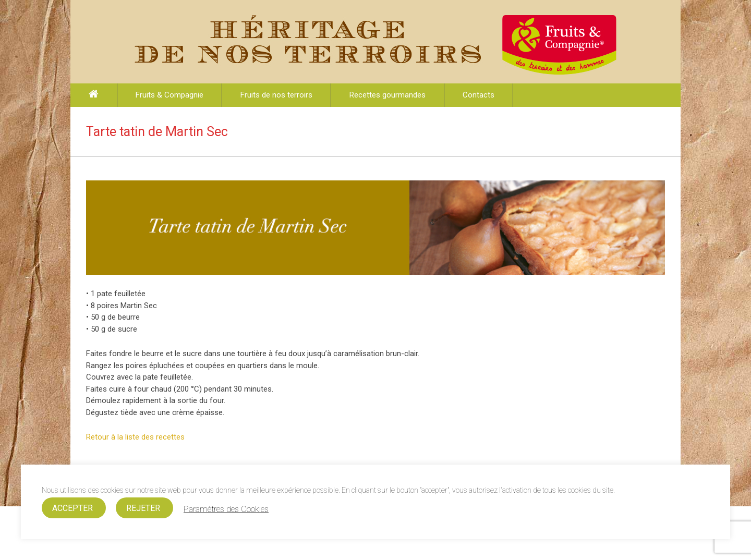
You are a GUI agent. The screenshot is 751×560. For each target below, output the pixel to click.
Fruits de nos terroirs (276, 95)
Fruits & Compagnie (169, 95)
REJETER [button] (143, 508)
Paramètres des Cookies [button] (226, 509)
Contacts (479, 95)
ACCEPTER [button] (72, 508)
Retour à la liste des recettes (135, 437)
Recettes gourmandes (387, 95)
